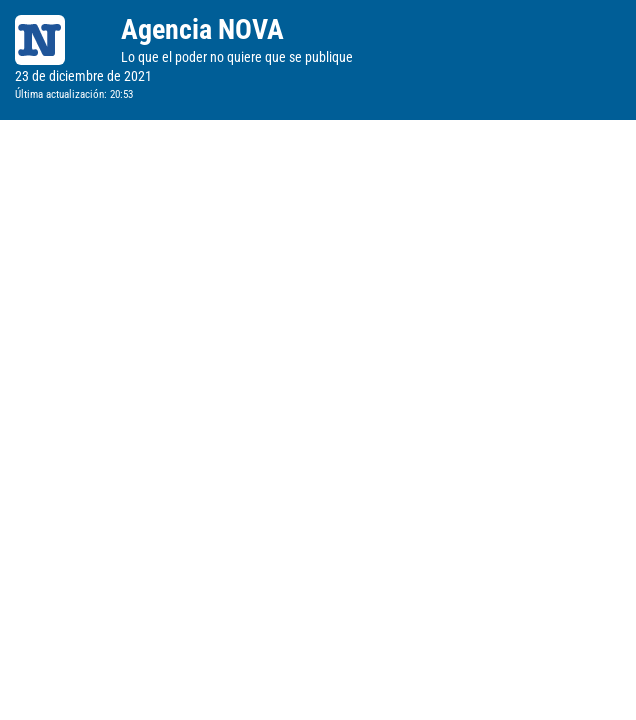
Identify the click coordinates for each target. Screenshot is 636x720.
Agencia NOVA (202, 29)
